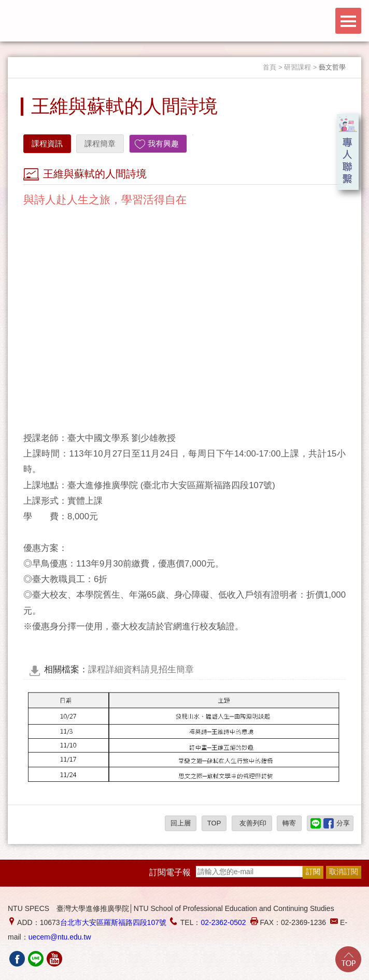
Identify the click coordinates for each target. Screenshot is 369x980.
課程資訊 (47, 143)
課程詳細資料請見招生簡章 (119, 670)
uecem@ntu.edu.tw (60, 937)
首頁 (269, 67)
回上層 (181, 823)
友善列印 (252, 823)
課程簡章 (100, 143)
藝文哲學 (332, 67)
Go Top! (348, 959)
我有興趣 (163, 143)
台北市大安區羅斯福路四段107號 (113, 922)
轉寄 (289, 823)
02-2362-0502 (223, 922)
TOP (214, 823)
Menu (348, 21)
